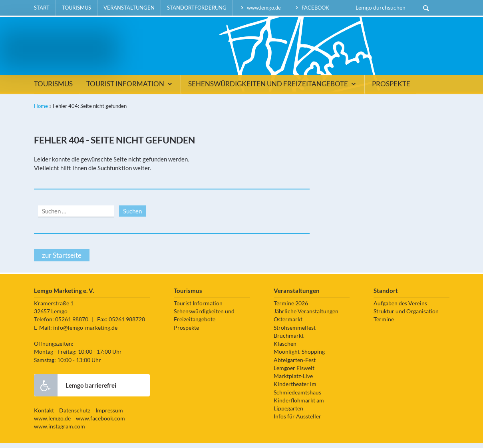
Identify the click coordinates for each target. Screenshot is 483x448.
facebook (311, 8)
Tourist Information (130, 90)
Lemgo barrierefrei (75, 390)
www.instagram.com (60, 432)
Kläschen (285, 349)
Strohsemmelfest (295, 333)
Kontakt (44, 416)
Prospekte (391, 90)
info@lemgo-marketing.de (85, 333)
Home (41, 112)
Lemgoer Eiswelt (294, 373)
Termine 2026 (291, 309)
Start (42, 8)
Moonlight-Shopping (299, 357)
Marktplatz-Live (293, 382)
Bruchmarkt (289, 341)
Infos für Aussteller (297, 422)
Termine (384, 325)
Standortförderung (197, 8)
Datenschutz (75, 416)
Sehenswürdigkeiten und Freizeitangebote (273, 90)
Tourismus (77, 8)
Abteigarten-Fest (295, 365)
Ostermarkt (288, 325)
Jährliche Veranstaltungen (306, 317)
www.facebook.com (100, 424)
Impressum (109, 416)
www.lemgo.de (260, 8)
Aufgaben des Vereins (400, 309)
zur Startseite (62, 260)
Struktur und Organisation (406, 317)
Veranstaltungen (129, 8)
